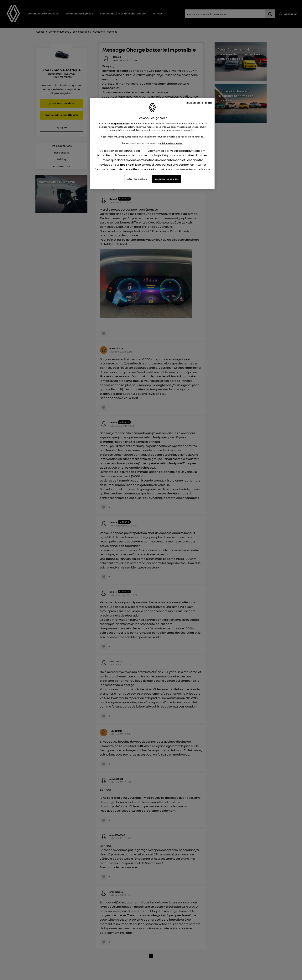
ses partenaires (120, 124)
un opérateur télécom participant (136, 169)
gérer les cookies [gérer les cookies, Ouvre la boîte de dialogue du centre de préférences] (137, 179)
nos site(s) (127, 164)
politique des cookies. (171, 143)
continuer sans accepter (199, 103)
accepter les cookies (167, 179)
